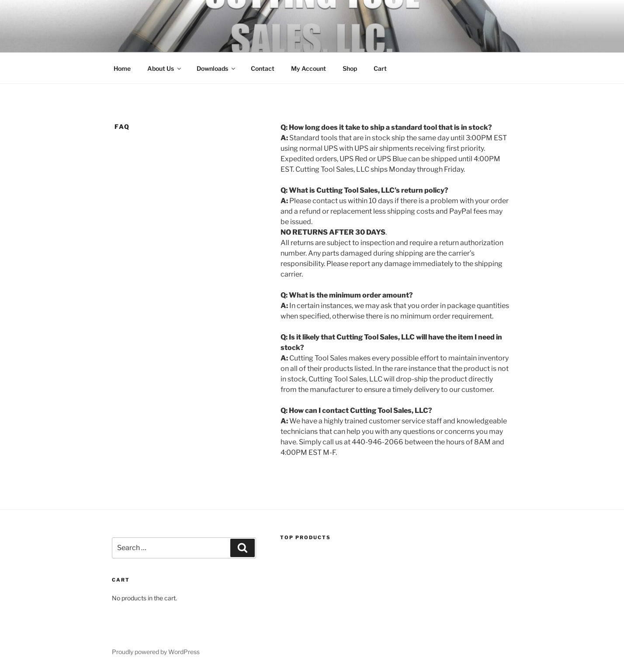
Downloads (217, 68)
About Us (165, 68)
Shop (350, 68)
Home (122, 68)
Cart (380, 68)
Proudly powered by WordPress (156, 652)
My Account (309, 68)
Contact (263, 68)
